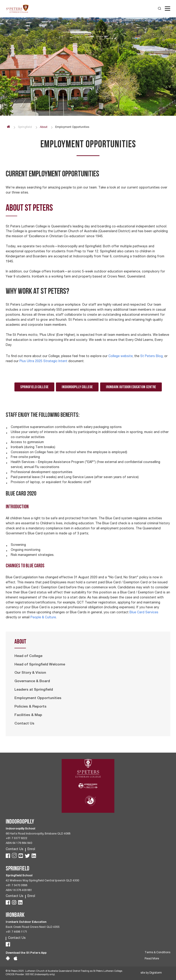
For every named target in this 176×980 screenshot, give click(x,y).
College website (121, 356)
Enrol (31, 849)
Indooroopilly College (77, 387)
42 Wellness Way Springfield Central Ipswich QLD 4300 (42, 881)
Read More (152, 959)
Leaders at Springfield (34, 690)
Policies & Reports (30, 707)
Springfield (25, 127)
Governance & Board (32, 681)
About (44, 127)
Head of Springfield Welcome (40, 665)
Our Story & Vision (30, 673)
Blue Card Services (144, 613)
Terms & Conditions (157, 953)
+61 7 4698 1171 (16, 932)
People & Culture (43, 618)
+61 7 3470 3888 (16, 886)
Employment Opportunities (38, 698)
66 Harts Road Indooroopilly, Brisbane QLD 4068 (38, 834)
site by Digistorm (151, 973)
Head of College (28, 656)
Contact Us (24, 724)
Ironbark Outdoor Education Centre (131, 387)
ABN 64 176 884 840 (19, 843)
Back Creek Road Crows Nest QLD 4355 (33, 927)
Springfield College (34, 387)
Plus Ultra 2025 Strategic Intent (43, 361)
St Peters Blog (151, 356)
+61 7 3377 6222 (16, 839)
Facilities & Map (28, 715)
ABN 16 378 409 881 (19, 890)
